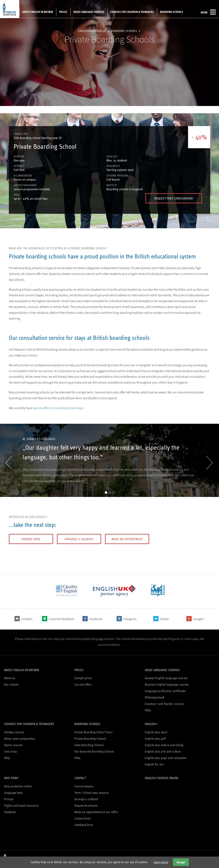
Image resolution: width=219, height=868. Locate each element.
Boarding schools (172, 12)
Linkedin (27, 619)
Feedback (10, 812)
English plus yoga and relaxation (166, 758)
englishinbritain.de (92, 31)
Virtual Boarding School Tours (93, 732)
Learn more (161, 862)
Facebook (96, 619)
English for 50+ (155, 764)
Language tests (13, 793)
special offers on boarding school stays (58, 408)
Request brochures (86, 806)
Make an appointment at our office (96, 812)
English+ (151, 724)
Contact (80, 778)
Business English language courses (167, 684)
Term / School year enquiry (92, 793)
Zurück (9, 463)
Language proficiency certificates (165, 691)
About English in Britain (38, 12)
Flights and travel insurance (21, 806)
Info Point (11, 778)
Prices (63, 12)
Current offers (83, 684)
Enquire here (31, 539)
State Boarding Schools (89, 745)
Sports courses (13, 745)
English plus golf (155, 739)
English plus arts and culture (163, 751)
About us (10, 678)
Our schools (11, 684)
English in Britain (10, 9)
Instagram (130, 619)
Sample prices (83, 678)
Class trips (10, 751)
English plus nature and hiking (164, 745)
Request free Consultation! (174, 198)
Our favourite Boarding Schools (94, 751)
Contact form (82, 818)
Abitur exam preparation (20, 739)
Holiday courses (14, 732)
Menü (208, 12)
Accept (181, 862)
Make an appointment (127, 539)
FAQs (148, 710)
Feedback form (84, 825)
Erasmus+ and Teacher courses (164, 704)
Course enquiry (84, 786)
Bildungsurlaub (155, 697)
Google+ (199, 619)
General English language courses (166, 678)
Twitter (164, 619)
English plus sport (156, 732)
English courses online (162, 778)
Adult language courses (89, 12)
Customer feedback (61, 619)
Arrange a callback (79, 539)
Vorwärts (208, 463)
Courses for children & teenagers (132, 12)
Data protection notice (18, 786)
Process (9, 799)
